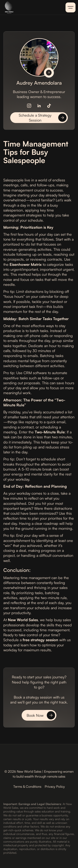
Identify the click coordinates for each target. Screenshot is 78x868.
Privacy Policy (55, 786)
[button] (71, 7)
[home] (22, 7)
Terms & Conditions (27, 786)
